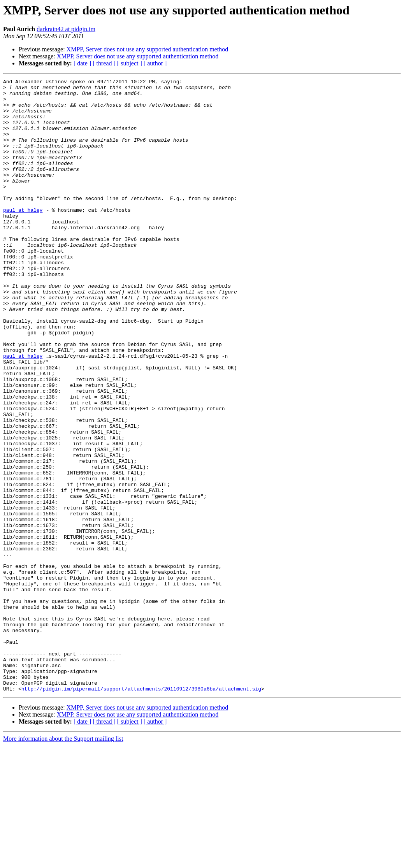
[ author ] (155, 63)
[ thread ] (104, 63)
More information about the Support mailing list (63, 861)
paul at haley (23, 237)
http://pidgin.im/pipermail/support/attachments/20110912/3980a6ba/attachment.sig (141, 811)
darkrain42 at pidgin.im (66, 29)
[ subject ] (130, 63)
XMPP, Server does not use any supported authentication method (148, 49)
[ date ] (82, 63)
